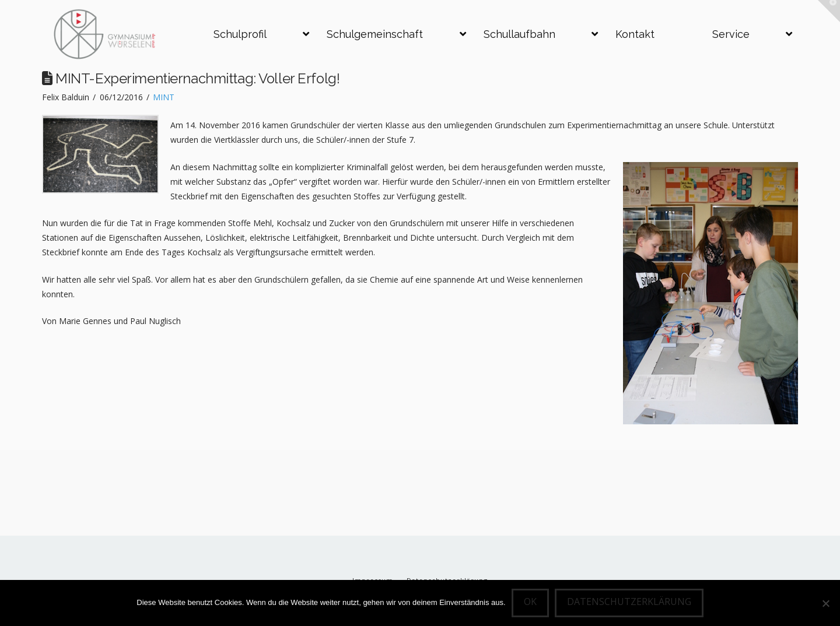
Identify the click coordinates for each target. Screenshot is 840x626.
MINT (164, 97)
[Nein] (825, 603)
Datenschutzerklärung (629, 602)
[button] (829, 11)
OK (530, 602)
